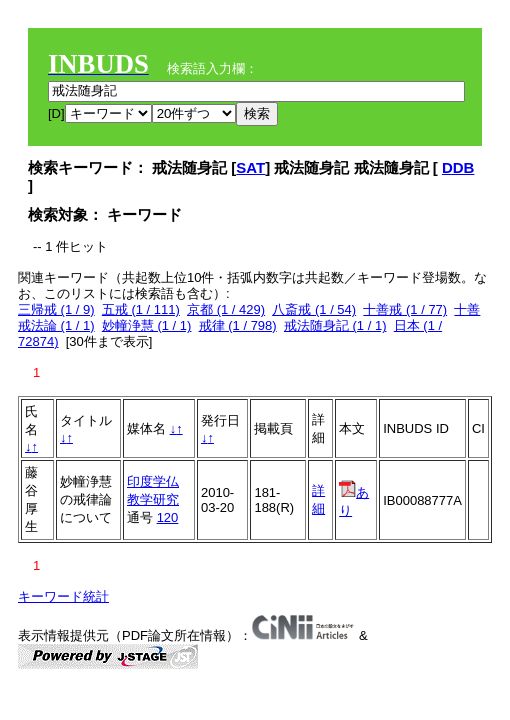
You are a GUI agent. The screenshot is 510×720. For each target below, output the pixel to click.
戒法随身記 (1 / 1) (335, 325)
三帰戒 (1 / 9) (56, 309)
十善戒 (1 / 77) (405, 309)
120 (168, 517)
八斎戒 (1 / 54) (314, 309)
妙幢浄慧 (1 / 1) (147, 325)
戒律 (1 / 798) (238, 325)
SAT (250, 167)
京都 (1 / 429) (226, 309)
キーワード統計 (63, 596)
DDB (458, 167)
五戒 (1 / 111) (141, 309)
